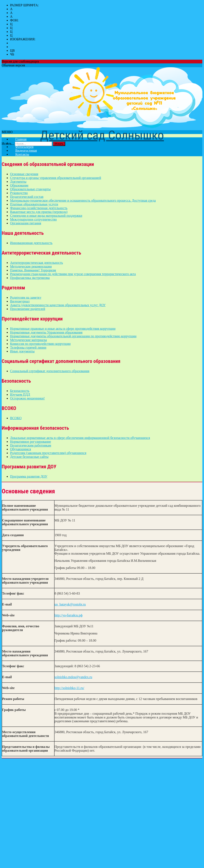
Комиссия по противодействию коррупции (40, 344)
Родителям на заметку (26, 297)
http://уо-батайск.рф (69, 615)
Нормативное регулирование (31, 442)
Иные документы (22, 351)
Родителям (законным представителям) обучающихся (48, 453)
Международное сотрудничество (33, 219)
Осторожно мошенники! (27, 398)
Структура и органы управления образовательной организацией (56, 178)
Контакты (22, 154)
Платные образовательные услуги (34, 204)
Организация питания (26, 223)
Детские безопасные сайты (29, 457)
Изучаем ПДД (20, 395)
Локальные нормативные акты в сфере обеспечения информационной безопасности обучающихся (80, 438)
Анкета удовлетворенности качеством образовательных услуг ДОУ (58, 305)
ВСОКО (16, 418)
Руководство (19, 193)
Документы (18, 182)
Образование (19, 185)
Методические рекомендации (31, 266)
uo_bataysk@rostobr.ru (70, 604)
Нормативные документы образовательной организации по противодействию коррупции (73, 336)
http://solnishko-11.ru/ (69, 688)
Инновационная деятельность (31, 243)
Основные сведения (24, 174)
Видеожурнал (20, 301)
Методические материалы (29, 340)
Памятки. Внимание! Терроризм (33, 270)
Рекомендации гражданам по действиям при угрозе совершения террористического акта (73, 274)
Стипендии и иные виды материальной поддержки (46, 216)
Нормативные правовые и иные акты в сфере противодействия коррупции (63, 329)
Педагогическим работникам (31, 445)
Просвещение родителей (28, 309)
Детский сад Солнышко (102, 135)
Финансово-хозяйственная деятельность (39, 208)
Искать (59, 144)
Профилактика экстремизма (30, 278)
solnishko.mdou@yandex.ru (73, 677)
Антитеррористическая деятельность (36, 263)
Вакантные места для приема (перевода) (39, 212)
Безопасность (20, 391)
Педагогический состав (27, 197)
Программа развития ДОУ (29, 476)
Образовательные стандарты (30, 189)
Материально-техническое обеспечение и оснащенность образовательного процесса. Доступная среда (83, 200)
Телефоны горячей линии (28, 347)
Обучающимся (21, 449)
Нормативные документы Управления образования (46, 332)
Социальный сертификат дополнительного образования (50, 371)
